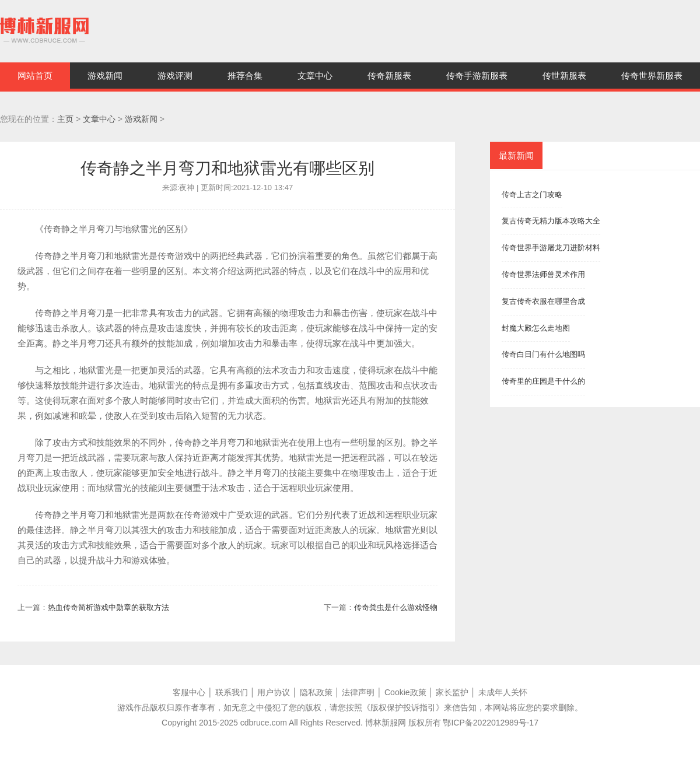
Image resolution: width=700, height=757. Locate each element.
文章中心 (315, 76)
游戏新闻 (105, 76)
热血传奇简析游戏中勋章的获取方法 (108, 607)
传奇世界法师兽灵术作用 (543, 274)
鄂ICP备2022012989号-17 (490, 723)
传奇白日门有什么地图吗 (543, 354)
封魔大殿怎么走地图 (536, 328)
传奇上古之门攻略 (532, 194)
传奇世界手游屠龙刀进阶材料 (551, 248)
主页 (65, 119)
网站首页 (35, 76)
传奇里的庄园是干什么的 (543, 381)
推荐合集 (245, 76)
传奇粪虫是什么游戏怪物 (396, 607)
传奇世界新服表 (652, 76)
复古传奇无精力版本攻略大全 (551, 221)
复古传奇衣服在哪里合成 (543, 301)
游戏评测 (175, 76)
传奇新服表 (389, 76)
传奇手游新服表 (477, 76)
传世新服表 (564, 76)
